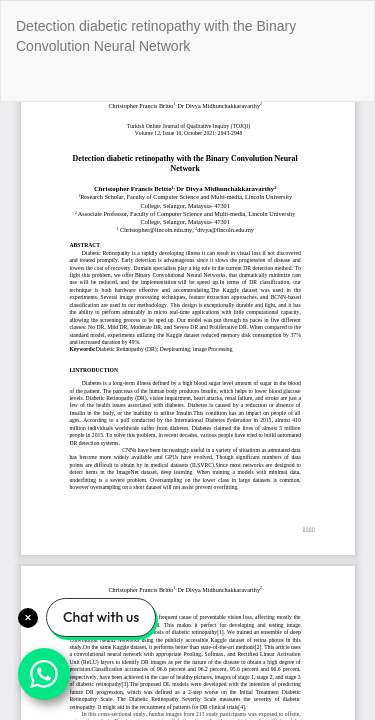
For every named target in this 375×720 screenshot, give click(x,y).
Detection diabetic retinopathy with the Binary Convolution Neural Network (156, 36)
